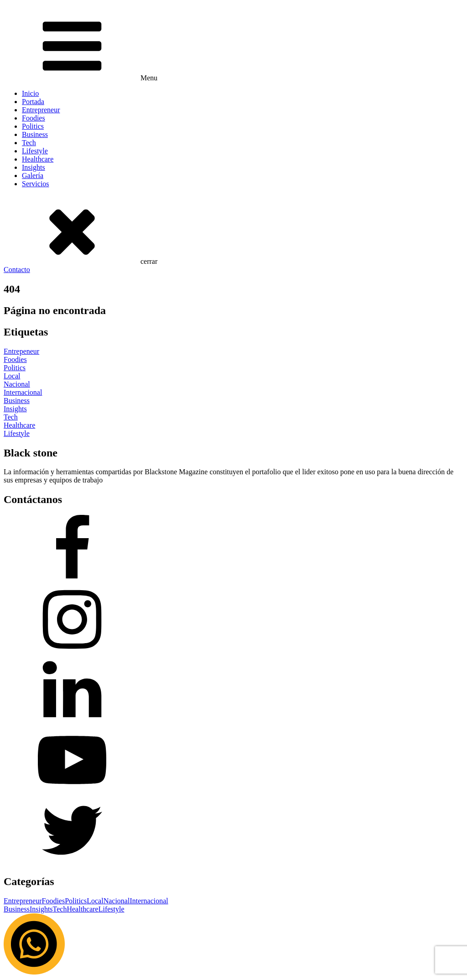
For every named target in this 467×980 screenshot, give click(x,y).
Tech (29, 143)
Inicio (30, 93)
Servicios (36, 184)
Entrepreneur (41, 110)
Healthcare (38, 159)
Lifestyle (35, 151)
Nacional (117, 901)
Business (35, 134)
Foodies (34, 118)
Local (95, 901)
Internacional (149, 901)
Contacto (17, 270)
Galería (33, 176)
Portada (33, 102)
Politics (33, 126)
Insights (34, 167)
